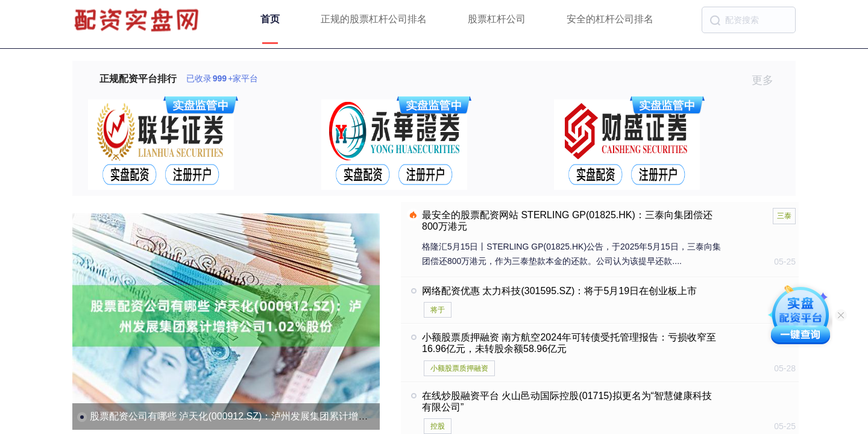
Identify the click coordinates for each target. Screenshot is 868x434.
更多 (768, 80)
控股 (438, 426)
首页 (270, 19)
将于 (438, 310)
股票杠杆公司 (497, 19)
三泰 (784, 216)
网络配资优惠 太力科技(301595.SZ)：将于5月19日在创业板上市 (559, 291)
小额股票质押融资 (459, 368)
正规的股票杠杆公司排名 (374, 19)
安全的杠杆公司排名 (610, 19)
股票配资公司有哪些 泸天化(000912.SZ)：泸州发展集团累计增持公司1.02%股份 (262, 416)
